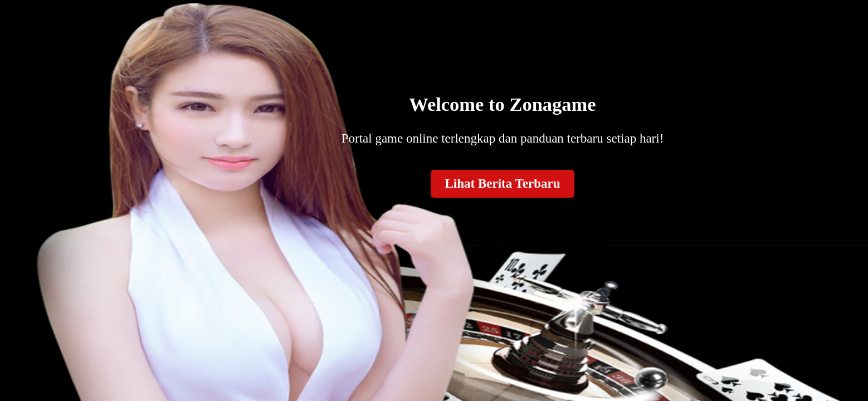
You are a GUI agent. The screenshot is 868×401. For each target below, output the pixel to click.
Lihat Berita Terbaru (502, 184)
